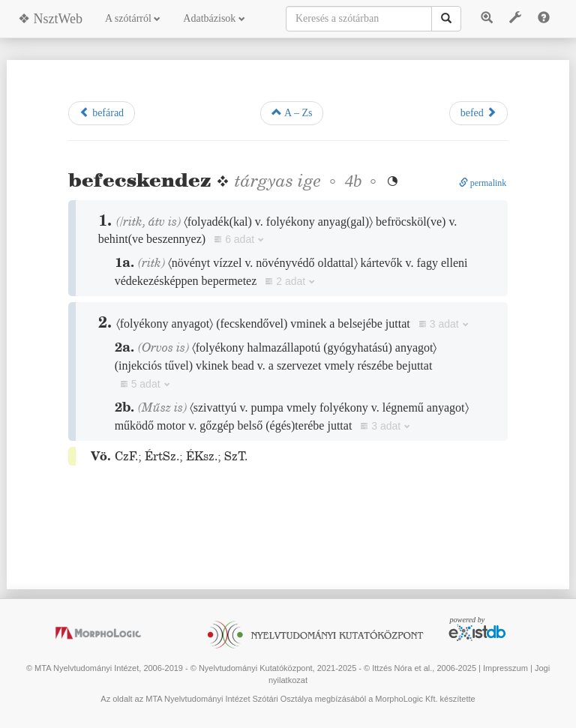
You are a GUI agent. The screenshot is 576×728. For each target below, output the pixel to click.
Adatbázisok (214, 18)
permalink (483, 183)
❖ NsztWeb (50, 19)
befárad (102, 112)
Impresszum (505, 668)
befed (479, 112)
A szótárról (133, 18)
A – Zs (292, 112)
